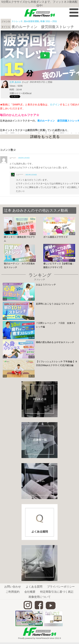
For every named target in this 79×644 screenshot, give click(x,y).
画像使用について (40, 597)
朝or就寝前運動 (32, 21)
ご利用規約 (13, 592)
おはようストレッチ (46, 285)
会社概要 (30, 592)
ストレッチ (17, 21)
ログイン (55, 105)
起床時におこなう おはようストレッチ (55, 304)
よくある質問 (34, 587)
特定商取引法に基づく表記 (57, 592)
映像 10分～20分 (49, 21)
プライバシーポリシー (61, 587)
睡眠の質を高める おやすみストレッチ (55, 342)
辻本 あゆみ (15, 82)
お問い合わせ (13, 587)
